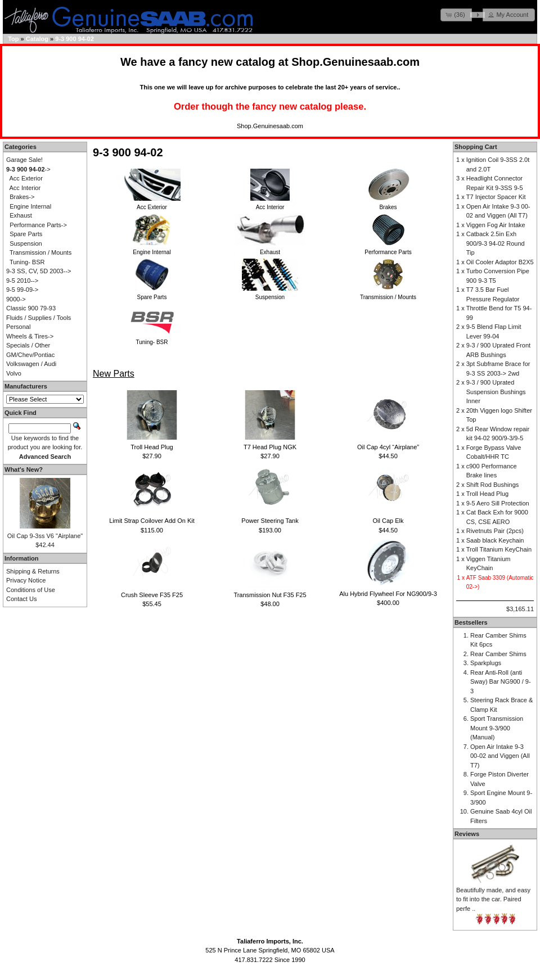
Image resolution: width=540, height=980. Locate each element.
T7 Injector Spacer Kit (496, 197)
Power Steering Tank (270, 521)
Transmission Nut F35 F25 (270, 595)
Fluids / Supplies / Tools (39, 318)
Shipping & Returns (33, 571)
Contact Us (21, 599)
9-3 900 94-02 (75, 39)
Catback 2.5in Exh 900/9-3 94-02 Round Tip (496, 243)
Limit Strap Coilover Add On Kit (152, 521)
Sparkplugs (486, 663)
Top (13, 39)
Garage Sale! (24, 160)
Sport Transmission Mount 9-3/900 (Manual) (497, 728)
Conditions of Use (31, 590)
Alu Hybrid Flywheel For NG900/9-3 (388, 594)
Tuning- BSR (27, 262)
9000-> (16, 299)
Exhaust (21, 215)
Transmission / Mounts (40, 252)
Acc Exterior (26, 178)
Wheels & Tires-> (30, 336)
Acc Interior (25, 188)
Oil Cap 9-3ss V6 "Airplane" (45, 536)
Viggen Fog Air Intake (496, 225)
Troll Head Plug (152, 447)
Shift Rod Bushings (493, 485)
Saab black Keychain (495, 540)
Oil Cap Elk (388, 521)
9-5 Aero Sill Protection (498, 503)
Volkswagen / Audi (31, 364)
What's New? (24, 469)
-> (28, 169)
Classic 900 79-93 (31, 308)
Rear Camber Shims (498, 654)
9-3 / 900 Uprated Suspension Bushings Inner (496, 392)
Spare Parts (26, 234)
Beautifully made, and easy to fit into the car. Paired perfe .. (493, 899)
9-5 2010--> (22, 281)
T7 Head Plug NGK (270, 447)
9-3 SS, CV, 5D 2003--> (39, 271)
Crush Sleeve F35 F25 (152, 595)
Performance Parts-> (38, 225)
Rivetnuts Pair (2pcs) (495, 531)
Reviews (467, 834)
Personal (18, 327)
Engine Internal (30, 206)
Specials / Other (28, 345)
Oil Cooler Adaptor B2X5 (500, 262)
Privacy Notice (26, 580)
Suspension (26, 243)
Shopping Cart (476, 147)
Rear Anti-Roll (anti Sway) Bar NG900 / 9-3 (501, 682)
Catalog (37, 39)
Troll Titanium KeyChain (499, 549)
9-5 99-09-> (22, 290)
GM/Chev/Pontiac (30, 355)
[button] (456, 15)
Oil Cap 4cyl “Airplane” (388, 447)
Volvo (14, 373)
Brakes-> (22, 197)
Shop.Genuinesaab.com (355, 62)
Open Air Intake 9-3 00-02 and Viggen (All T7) (500, 756)
